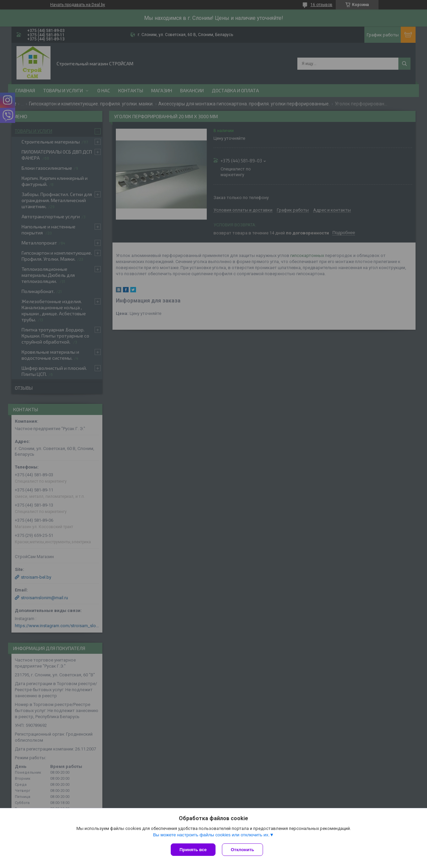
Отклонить (243, 850)
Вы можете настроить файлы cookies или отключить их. (211, 835)
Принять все (193, 850)
